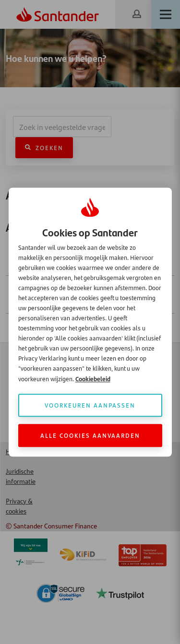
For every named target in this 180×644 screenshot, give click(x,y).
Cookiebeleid (93, 379)
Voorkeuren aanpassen (90, 405)
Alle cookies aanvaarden (90, 435)
